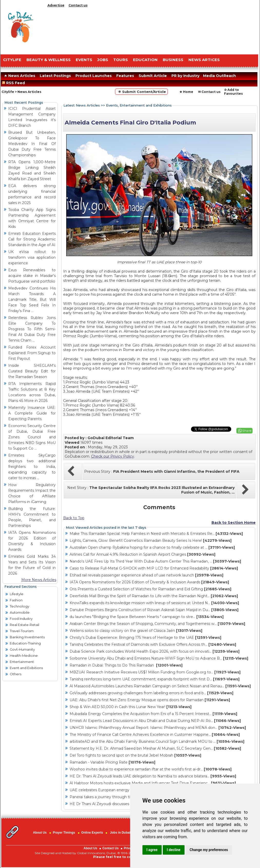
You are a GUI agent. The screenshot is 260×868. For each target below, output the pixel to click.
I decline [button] (174, 850)
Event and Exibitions (26, 668)
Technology (20, 606)
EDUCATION (145, 60)
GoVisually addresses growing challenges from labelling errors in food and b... (151, 693)
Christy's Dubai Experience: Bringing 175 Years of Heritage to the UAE (145, 638)
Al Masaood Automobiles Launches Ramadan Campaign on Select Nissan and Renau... (160, 686)
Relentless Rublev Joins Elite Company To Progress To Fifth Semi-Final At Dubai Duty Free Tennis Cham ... (32, 329)
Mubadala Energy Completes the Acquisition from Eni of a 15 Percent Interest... (153, 714)
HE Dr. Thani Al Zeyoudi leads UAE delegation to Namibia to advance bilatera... (153, 776)
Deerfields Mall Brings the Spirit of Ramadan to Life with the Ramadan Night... (154, 596)
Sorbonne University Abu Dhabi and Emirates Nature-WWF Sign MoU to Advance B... (159, 658)
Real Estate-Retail (25, 625)
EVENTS (84, 60)
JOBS (103, 60)
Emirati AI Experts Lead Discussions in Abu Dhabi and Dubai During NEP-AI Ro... (155, 721)
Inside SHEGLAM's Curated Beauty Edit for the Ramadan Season (32, 371)
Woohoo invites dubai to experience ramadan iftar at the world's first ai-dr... (151, 769)
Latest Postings (55, 76)
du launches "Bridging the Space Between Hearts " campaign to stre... (147, 617)
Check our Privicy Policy (113, 456)
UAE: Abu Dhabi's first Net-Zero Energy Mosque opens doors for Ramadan (150, 700)
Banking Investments (27, 637)
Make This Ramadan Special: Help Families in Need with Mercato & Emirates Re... (156, 534)
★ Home (186, 92)
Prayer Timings (64, 833)
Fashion (16, 600)
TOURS (121, 60)
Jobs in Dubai (120, 833)
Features (125, 76)
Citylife (8, 92)
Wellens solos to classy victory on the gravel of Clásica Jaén (136, 631)
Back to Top (74, 518)
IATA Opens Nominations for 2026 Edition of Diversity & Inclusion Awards (149, 582)
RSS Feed (15, 83)
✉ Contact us (209, 92)
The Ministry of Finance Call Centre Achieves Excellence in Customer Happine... (155, 735)
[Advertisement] (152, 30)
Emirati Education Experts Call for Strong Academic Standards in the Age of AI (32, 239)
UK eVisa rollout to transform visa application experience (32, 257)
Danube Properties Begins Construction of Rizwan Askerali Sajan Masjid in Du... (154, 610)
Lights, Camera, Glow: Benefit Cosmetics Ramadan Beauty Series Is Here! (151, 541)
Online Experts (92, 833)
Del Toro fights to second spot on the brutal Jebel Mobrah (135, 755)
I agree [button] (152, 850)
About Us (40, 833)
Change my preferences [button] (209, 850)
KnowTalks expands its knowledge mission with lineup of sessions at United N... (154, 603)
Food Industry (21, 619)
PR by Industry (185, 76)
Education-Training (25, 643)
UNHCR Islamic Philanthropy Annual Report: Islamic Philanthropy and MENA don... (158, 728)
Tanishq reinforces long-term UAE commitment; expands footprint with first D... (155, 679)
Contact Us (110, 848)
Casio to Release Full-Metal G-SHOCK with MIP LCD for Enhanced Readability (154, 568)
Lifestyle (17, 594)
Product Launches (94, 76)
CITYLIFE (12, 60)
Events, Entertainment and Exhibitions (139, 105)
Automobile (20, 612)
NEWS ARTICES (204, 60)
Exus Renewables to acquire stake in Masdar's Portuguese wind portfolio (32, 276)
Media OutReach (219, 76)
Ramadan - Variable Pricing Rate (112, 762)
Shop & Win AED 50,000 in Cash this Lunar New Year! (131, 707)
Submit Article (153, 76)
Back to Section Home (234, 523)
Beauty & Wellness (49, 60)
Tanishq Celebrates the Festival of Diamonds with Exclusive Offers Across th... (153, 644)
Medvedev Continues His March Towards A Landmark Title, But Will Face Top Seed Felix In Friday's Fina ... (32, 300)
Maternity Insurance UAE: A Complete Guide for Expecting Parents (32, 413)
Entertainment (22, 662)
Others (16, 674)
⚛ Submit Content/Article (141, 92)
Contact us (78, 5)
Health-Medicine (24, 655)
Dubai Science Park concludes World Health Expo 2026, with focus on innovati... (155, 651)
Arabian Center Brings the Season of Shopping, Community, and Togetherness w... (157, 624)
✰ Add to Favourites (233, 92)
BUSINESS (173, 60)
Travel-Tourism (22, 631)
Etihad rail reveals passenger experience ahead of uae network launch (146, 575)
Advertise (56, 5)
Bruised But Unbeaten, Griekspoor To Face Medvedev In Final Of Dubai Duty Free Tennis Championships (32, 144)
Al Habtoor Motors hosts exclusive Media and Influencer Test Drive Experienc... (153, 783)
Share (247, 431)
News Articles (19, 76)
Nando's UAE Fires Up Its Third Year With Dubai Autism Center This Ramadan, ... (155, 561)
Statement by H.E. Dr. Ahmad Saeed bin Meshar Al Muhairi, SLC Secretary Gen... (155, 748)
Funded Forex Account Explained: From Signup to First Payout (32, 353)
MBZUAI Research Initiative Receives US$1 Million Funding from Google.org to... (155, 672)
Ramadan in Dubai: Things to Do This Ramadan (126, 665)
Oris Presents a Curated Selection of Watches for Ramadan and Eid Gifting (150, 589)
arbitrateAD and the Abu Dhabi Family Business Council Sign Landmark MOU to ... (157, 741)
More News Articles (39, 580)
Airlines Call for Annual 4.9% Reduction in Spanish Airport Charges (142, 554)
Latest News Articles (82, 105)
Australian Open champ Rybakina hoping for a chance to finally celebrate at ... (152, 547)
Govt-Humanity (22, 649)
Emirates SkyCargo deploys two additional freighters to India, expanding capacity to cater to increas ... (32, 467)
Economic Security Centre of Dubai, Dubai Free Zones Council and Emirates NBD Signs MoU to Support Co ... (32, 437)
